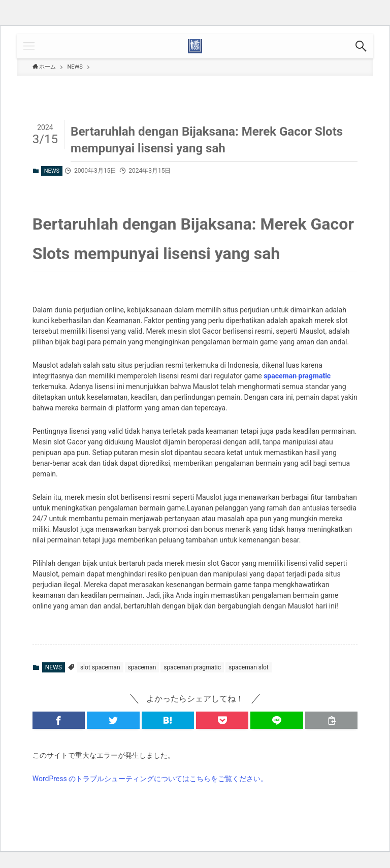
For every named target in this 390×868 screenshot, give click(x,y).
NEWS (52, 171)
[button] (361, 46)
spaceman (142, 667)
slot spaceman (100, 667)
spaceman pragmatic (297, 376)
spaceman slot (249, 667)
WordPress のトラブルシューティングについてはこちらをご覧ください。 (150, 779)
